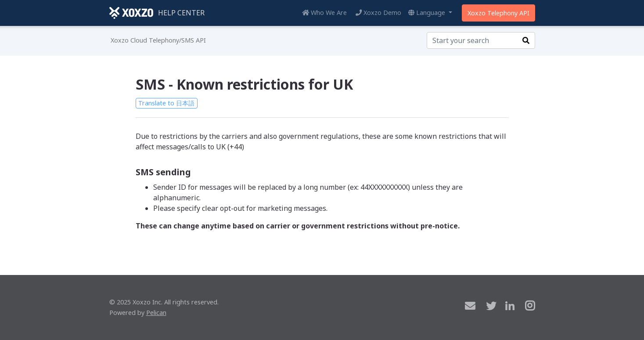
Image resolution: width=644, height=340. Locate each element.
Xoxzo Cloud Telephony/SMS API (158, 40)
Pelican (156, 313)
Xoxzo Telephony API (498, 13)
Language (428, 13)
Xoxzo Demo (378, 13)
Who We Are (324, 13)
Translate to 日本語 (166, 103)
